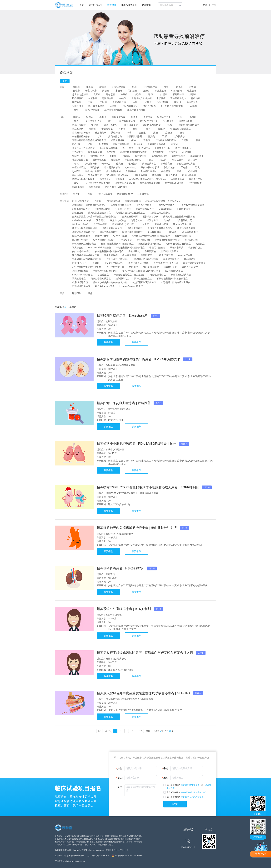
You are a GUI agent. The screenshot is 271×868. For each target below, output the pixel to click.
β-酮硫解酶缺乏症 (81, 209)
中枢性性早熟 (79, 167)
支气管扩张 (78, 152)
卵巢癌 (90, 87)
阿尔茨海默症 (79, 125)
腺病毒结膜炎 (197, 156)
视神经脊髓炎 (129, 255)
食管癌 (76, 91)
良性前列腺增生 (148, 171)
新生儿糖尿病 (111, 255)
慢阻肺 (161, 129)
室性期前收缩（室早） (118, 175)
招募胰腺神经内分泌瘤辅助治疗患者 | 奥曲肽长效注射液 (137, 528)
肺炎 (76, 121)
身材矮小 (193, 160)
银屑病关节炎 (164, 117)
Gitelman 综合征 (80, 224)
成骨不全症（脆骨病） (118, 259)
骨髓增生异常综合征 (141, 98)
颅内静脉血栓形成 (150, 167)
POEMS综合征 (80, 263)
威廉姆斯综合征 (80, 282)
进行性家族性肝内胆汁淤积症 (87, 267)
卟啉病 (96, 263)
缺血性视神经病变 (186, 164)
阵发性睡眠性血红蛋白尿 (146, 259)
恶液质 (148, 102)
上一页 (108, 731)
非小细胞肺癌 (150, 87)
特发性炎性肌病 (93, 171)
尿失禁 (163, 160)
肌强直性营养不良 (170, 251)
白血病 (122, 98)
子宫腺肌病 (158, 152)
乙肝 (165, 136)
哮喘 (129, 133)
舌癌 (135, 102)
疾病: (120, 778)
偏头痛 (120, 164)
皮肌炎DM (131, 171)
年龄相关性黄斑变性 (166, 140)
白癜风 (175, 144)
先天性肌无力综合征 (160, 213)
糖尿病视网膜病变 (152, 125)
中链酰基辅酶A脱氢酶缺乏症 (130, 248)
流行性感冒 (128, 148)
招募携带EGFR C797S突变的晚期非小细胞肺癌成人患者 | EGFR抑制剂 (148, 487)
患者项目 (112, 5)
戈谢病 (167, 220)
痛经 (156, 133)
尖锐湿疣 (166, 171)
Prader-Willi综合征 (114, 263)
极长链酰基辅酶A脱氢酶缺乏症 (172, 279)
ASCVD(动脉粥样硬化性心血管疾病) (148, 179)
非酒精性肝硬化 (133, 160)
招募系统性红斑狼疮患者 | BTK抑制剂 (124, 609)
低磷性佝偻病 (102, 236)
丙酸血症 (134, 267)
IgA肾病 (76, 171)
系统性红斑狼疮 (93, 121)
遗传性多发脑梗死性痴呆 (160, 228)
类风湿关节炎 (119, 117)
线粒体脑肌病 (177, 248)
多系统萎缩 (150, 251)
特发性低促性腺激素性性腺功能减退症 (151, 236)
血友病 (146, 224)
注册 (214, 5)
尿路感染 (173, 152)
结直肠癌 (192, 91)
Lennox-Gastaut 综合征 (131, 286)
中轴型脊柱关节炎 (81, 136)
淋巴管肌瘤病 (105, 194)
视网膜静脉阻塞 (159, 156)
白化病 (98, 201)
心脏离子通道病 (123, 209)
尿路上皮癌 (161, 91)
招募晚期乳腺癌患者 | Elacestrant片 (123, 315)
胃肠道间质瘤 (119, 102)
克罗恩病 (111, 152)
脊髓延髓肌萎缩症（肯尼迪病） (129, 275)
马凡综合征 (78, 248)
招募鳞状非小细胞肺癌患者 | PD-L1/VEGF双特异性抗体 (137, 444)
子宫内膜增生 (195, 183)
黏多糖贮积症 (195, 248)
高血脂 (103, 117)
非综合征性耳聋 (165, 255)
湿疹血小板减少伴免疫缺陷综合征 (110, 282)
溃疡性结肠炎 (186, 121)
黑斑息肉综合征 (171, 259)
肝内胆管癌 (78, 98)
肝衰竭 (126, 156)
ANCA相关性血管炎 (105, 286)
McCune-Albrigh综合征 (100, 248)
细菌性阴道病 (118, 140)
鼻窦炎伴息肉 (115, 136)
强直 (180, 117)
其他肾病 (116, 133)
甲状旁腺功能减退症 (181, 129)
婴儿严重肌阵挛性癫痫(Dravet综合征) (141, 271)
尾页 (148, 731)
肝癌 (134, 87)
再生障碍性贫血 (178, 98)
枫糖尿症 (200, 244)
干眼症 (147, 140)
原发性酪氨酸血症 (143, 279)
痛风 (170, 125)
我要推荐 (136, 342)
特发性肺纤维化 (183, 236)
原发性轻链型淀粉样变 (194, 263)
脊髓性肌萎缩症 (158, 275)
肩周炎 (134, 117)
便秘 (133, 140)
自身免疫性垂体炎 (166, 205)
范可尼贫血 (136, 220)
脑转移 (177, 102)
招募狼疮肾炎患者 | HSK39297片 (121, 568)
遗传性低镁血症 (135, 228)
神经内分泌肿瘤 (96, 106)
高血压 (193, 117)
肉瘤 (90, 102)
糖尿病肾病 (101, 133)
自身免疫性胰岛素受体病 (192, 205)
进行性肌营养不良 (115, 267)
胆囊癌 (193, 94)
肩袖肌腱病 (178, 160)
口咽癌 (164, 94)
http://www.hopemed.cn (75, 861)
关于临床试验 (95, 5)
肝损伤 (113, 156)
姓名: (120, 768)
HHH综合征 (172, 232)
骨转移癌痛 (163, 102)
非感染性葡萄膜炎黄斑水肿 (134, 152)
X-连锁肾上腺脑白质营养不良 (176, 282)
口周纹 (185, 140)
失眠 (90, 194)
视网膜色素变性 (190, 267)
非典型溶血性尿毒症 (121, 205)
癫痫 (135, 129)
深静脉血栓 (141, 156)
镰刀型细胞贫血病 (174, 271)
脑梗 (198, 140)
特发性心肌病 (120, 236)
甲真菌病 (104, 144)
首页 (82, 5)
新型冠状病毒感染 (109, 148)
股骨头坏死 (172, 175)
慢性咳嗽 (116, 160)
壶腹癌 (113, 106)
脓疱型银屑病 (95, 152)
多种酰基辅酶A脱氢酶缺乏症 (109, 251)
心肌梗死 (193, 171)
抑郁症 (150, 160)
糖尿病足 (106, 164)
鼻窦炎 (151, 136)
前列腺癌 (132, 91)
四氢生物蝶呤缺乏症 (101, 279)
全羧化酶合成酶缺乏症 (83, 232)
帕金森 (95, 125)
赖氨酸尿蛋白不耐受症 (150, 244)
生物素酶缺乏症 (103, 209)
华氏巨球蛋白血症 (136, 110)
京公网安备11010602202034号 (128, 856)
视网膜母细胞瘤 (80, 271)
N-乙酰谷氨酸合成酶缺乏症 (86, 255)
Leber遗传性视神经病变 (84, 244)
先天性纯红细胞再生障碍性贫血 (179, 217)
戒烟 (76, 183)
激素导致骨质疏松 (156, 144)
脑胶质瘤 (77, 102)
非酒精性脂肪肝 (135, 136)
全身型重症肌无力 (185, 220)
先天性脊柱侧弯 (130, 217)
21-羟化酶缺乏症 (80, 201)
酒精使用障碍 (177, 179)
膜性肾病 (157, 175)
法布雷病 (101, 220)
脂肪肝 (169, 133)
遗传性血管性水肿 (182, 224)
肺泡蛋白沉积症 (151, 267)
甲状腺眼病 (144, 148)
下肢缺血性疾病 (162, 148)
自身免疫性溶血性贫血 (172, 106)
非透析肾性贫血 (80, 160)
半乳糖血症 (152, 220)
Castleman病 (165, 209)
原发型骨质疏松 (127, 121)
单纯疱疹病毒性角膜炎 (83, 179)
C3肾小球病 (78, 187)
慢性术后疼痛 (141, 175)
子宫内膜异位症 (130, 106)
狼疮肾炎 (133, 164)
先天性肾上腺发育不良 (100, 213)
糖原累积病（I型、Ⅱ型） (124, 224)
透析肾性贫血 (100, 160)
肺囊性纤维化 (170, 267)
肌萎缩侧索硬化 (133, 201)
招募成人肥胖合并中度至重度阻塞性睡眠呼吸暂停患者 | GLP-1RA (144, 693)
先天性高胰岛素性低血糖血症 (130, 213)
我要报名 (108, 342)
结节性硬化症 (122, 279)
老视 (76, 164)
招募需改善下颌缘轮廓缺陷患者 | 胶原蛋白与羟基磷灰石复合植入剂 (145, 653)
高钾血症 (187, 152)
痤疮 (182, 133)
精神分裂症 (105, 179)
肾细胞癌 (196, 98)
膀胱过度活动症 (121, 144)
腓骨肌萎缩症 (184, 209)
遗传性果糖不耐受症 (112, 228)
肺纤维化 (77, 144)
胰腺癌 (146, 91)
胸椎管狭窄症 (149, 164)
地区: (166, 778)
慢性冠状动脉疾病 (174, 183)
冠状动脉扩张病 (151, 217)
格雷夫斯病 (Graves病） (117, 187)
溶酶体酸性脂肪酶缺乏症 (178, 244)
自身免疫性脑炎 (144, 205)
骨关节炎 (148, 117)
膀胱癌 (103, 87)
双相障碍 (120, 179)
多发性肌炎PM (113, 171)
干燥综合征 (107, 129)
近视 (197, 167)
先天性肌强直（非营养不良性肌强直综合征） (95, 217)
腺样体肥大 (95, 187)
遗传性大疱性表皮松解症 (85, 228)
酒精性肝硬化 (97, 156)
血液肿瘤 (93, 98)
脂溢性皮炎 (170, 167)
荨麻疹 (122, 129)
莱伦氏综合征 (191, 240)
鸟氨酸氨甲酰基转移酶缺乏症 (87, 259)
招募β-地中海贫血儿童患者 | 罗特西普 (124, 403)
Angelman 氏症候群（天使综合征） (163, 201)
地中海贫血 (192, 102)
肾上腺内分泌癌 (80, 94)
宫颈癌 (97, 94)
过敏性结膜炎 (179, 156)
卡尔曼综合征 (143, 240)
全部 (65, 81)
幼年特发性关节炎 (149, 121)
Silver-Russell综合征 (82, 275)
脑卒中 (76, 194)
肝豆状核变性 (161, 224)
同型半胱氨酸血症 (109, 232)
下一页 (140, 731)
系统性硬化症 (79, 279)
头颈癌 (124, 94)
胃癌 (166, 87)
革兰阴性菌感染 (112, 167)
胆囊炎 (92, 129)
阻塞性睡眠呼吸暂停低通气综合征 (89, 140)
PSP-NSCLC (149, 106)
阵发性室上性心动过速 (83, 148)
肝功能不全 (91, 164)
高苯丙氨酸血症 (190, 232)
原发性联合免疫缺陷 (138, 263)
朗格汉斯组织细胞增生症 (167, 240)
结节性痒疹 (179, 136)
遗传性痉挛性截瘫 (186, 228)
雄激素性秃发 (196, 179)
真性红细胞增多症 (113, 110)
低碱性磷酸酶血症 (81, 236)
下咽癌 (103, 102)
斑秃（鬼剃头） (112, 125)
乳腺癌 (76, 87)
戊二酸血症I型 (100, 224)
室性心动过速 (95, 175)
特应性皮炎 (168, 121)
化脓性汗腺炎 (79, 156)
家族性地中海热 (118, 220)
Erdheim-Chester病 (82, 220)
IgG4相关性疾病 (80, 240)
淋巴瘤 (119, 91)
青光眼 (142, 133)
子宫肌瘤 (192, 106)
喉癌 (151, 94)
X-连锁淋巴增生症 (81, 286)
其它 (110, 121)
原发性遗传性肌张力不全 (166, 263)
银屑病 (90, 117)
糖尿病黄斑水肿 (125, 194)
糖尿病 (76, 117)
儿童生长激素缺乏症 (125, 183)
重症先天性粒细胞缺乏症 (105, 271)
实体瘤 (192, 87)
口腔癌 (137, 94)
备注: (120, 787)
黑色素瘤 (110, 94)
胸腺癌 (106, 91)
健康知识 (146, 5)
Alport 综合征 (113, 201)
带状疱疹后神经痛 (81, 133)
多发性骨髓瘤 (119, 87)
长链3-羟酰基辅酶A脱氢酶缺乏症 (117, 244)
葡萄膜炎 (95, 167)
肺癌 (76, 110)
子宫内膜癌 (91, 91)
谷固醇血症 (103, 275)
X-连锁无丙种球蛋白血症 (144, 282)
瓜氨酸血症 (78, 213)
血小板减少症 (131, 125)
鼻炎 (148, 129)
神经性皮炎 (78, 175)
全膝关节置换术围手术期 (98, 183)
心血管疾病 (130, 167)
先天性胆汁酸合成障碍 (104, 240)
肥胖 (90, 144)
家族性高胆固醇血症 (133, 232)
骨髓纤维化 (78, 106)
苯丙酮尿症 (190, 259)
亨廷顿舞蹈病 (154, 232)
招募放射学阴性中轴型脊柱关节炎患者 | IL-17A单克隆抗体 (139, 359)
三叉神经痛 (143, 194)
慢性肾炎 (138, 144)
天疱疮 (184, 167)
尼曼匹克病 (146, 255)
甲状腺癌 (161, 98)
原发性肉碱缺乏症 (145, 209)
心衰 (99, 136)
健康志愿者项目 (129, 5)
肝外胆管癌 (178, 94)
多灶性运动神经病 (81, 251)
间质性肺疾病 (189, 175)
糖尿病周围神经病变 (189, 125)
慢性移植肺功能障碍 (150, 183)
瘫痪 (179, 171)
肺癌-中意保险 (92, 110)
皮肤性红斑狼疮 (183, 148)
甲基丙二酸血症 (157, 248)
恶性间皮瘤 (108, 98)
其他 (90, 293)
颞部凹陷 (77, 293)
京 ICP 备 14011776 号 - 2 (117, 850)
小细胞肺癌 (177, 91)
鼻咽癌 (179, 87)
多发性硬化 (134, 251)
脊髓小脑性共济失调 (181, 275)
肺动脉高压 (166, 164)
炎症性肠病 (78, 129)
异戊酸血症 (126, 240)
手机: (166, 768)
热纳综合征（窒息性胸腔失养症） (89, 205)
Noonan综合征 (185, 255)
